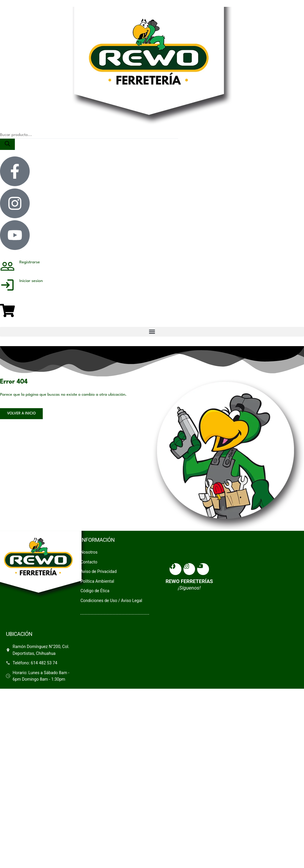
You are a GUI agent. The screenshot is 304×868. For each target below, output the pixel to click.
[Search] (7, 144)
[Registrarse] (7, 268)
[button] (152, 332)
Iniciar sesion (31, 281)
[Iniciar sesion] (7, 287)
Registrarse (30, 262)
